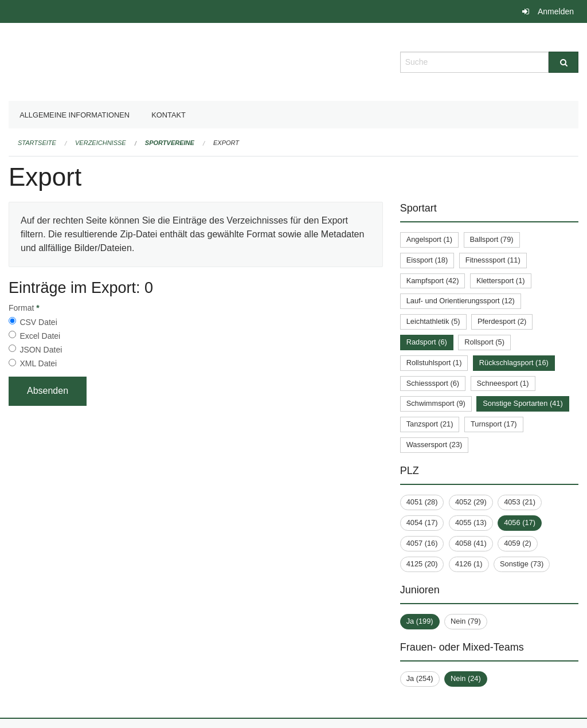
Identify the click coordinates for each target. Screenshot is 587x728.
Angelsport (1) (429, 239)
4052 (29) (471, 502)
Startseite (37, 143)
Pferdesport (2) (502, 321)
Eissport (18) (427, 260)
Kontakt (169, 115)
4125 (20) (422, 564)
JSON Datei (41, 350)
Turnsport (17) (494, 424)
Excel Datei (40, 336)
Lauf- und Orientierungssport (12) (461, 301)
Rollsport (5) (484, 342)
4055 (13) (471, 522)
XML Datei (38, 363)
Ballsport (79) (492, 239)
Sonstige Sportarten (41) (523, 403)
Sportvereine (170, 143)
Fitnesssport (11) (493, 260)
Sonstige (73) (522, 564)
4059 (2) (518, 543)
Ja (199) (420, 621)
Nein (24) (466, 678)
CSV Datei (38, 322)
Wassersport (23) (435, 445)
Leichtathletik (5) (433, 321)
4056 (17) (520, 522)
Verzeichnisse (101, 143)
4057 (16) (422, 543)
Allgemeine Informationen (75, 115)
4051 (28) (422, 502)
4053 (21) (520, 502)
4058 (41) (471, 543)
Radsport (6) (427, 342)
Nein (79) (466, 621)
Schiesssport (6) (433, 383)
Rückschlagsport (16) (514, 363)
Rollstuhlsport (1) (434, 363)
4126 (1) (469, 564)
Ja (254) (420, 678)
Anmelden (556, 11)
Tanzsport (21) (430, 424)
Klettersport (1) (501, 281)
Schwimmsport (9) (436, 403)
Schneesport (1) (503, 383)
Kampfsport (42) (433, 281)
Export (226, 143)
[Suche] (563, 62)
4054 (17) (422, 522)
